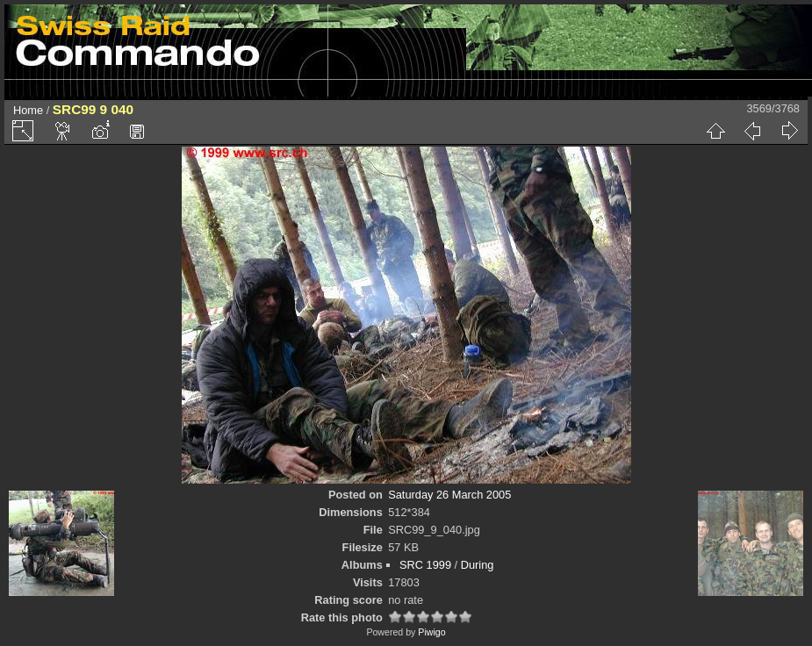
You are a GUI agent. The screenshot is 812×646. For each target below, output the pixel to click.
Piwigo (431, 632)
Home (28, 110)
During (478, 565)
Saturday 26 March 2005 (449, 495)
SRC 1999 (425, 565)
